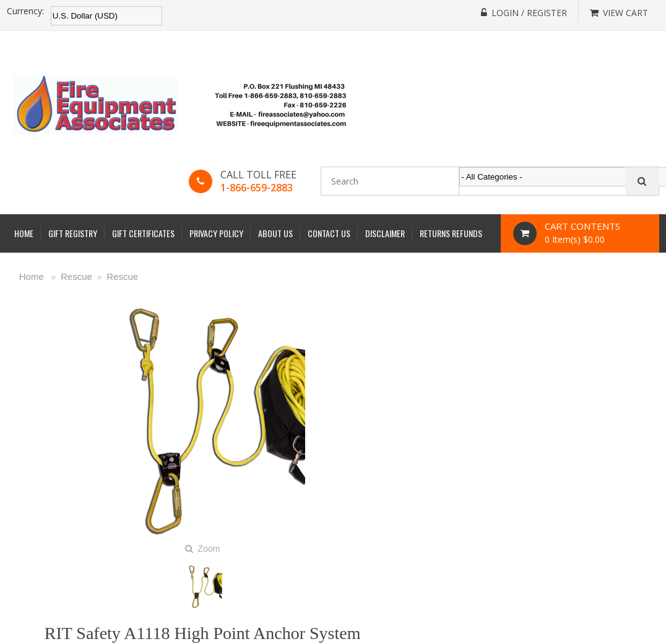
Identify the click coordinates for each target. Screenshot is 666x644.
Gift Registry (73, 233)
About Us (275, 233)
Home (24, 233)
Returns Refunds (451, 233)
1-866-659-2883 (257, 188)
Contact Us (329, 233)
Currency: (25, 11)
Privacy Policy (216, 233)
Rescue (76, 276)
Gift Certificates (143, 233)
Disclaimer (385, 233)
